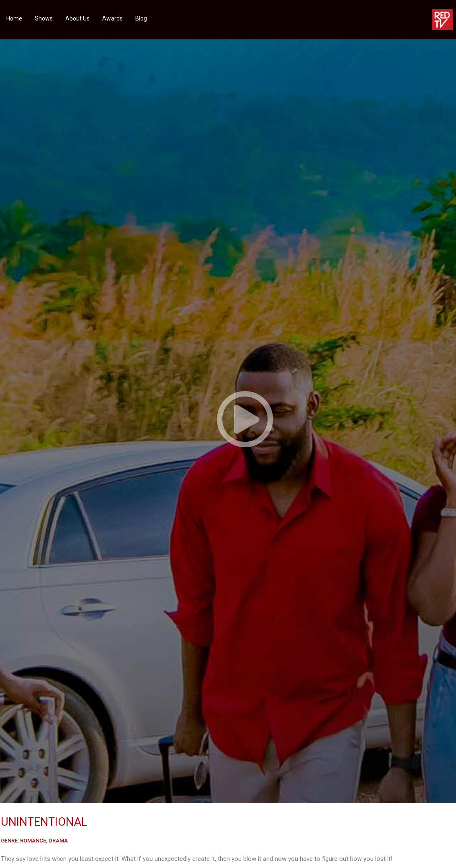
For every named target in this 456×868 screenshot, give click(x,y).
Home (14, 18)
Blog (141, 18)
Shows (44, 18)
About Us (77, 18)
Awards (112, 18)
